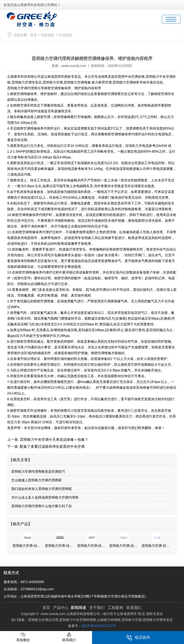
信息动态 (47, 35)
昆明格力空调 (53, 82)
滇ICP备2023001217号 (99, 626)
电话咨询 (138, 638)
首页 (34, 35)
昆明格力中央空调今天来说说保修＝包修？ (54, 439)
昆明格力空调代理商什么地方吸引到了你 (41, 506)
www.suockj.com (74, 66)
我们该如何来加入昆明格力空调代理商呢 (41, 489)
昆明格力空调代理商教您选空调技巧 (38, 471)
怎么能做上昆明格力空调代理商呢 (36, 480)
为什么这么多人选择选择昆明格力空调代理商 (45, 497)
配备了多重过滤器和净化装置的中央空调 (52, 446)
